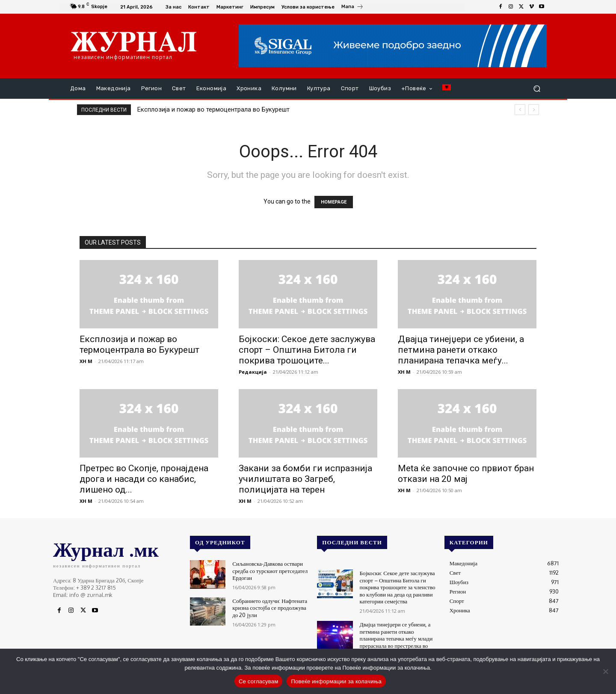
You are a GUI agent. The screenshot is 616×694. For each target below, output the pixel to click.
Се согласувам (259, 681)
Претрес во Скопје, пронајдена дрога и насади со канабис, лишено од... (144, 479)
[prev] (520, 110)
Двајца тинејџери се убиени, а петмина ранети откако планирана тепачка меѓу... (461, 350)
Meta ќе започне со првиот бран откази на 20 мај (466, 474)
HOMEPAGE (334, 202)
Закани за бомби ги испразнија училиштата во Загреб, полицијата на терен (305, 479)
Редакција (253, 372)
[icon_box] (352, 8)
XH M (86, 361)
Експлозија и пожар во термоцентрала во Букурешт (213, 109)
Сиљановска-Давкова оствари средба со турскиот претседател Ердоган (269, 570)
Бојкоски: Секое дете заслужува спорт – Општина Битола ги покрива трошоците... (307, 350)
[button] (537, 89)
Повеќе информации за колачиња (336, 681)
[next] (534, 110)
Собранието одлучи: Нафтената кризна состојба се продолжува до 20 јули (269, 607)
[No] (605, 671)
